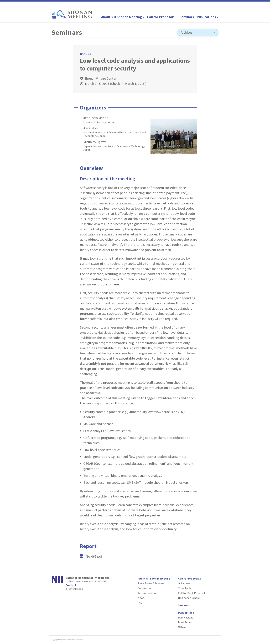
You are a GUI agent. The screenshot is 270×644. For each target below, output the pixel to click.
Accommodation (148, 593)
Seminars (187, 17)
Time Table (185, 588)
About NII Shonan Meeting (123, 17)
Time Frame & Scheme (151, 583)
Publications (207, 17)
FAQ (140, 603)
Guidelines (184, 583)
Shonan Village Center (100, 78)
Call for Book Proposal (191, 593)
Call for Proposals (162, 17)
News (141, 598)
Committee (145, 588)
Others (182, 627)
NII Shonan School (189, 598)
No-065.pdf (94, 556)
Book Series (185, 622)
